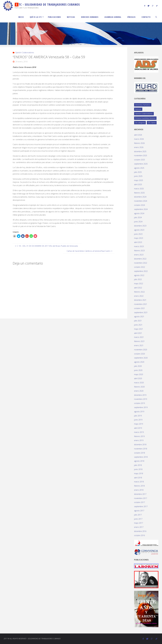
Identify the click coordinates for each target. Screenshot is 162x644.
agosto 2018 (139, 461)
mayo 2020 (139, 374)
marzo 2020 (139, 383)
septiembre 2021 (141, 312)
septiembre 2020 (141, 358)
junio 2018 (138, 469)
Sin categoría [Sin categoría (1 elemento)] (140, 123)
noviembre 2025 (141, 156)
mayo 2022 (139, 284)
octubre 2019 (139, 403)
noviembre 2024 (141, 201)
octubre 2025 (139, 160)
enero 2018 (139, 490)
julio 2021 (138, 321)
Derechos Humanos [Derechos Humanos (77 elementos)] (143, 105)
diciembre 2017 (140, 494)
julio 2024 (138, 217)
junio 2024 (138, 222)
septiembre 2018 (141, 457)
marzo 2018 (139, 482)
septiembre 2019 (141, 407)
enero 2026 (139, 147)
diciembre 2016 (140, 531)
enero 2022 (139, 296)
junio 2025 (138, 176)
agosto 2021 (139, 317)
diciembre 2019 (140, 395)
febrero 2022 (139, 292)
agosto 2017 (139, 511)
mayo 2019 (139, 424)
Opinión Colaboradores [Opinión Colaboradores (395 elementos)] (144, 114)
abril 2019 (138, 428)
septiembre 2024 (141, 209)
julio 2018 (138, 465)
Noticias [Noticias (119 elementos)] (138, 109)
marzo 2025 (139, 189)
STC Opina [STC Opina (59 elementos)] (152, 123)
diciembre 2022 (140, 259)
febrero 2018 (139, 486)
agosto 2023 (139, 230)
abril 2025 (138, 184)
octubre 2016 (139, 535)
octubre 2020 (139, 354)
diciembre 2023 (140, 226)
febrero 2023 (139, 251)
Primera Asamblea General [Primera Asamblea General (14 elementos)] (145, 118)
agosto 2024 (139, 213)
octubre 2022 (139, 267)
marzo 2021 (139, 337)
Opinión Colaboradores (25, 53)
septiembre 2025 (141, 164)
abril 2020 (138, 378)
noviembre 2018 (141, 449)
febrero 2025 (139, 193)
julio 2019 (138, 416)
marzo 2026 (139, 139)
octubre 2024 (139, 205)
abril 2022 (138, 288)
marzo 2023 (139, 246)
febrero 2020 (139, 387)
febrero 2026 (139, 143)
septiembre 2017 (141, 506)
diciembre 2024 (140, 197)
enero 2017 (139, 527)
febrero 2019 (139, 436)
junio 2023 (138, 234)
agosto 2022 (139, 275)
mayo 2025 (139, 180)
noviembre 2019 (141, 399)
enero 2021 (139, 345)
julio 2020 (138, 366)
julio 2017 (138, 515)
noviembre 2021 (141, 304)
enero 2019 (139, 440)
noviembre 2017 (141, 498)
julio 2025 (138, 172)
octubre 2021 (139, 308)
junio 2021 (138, 325)
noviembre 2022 (141, 263)
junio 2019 (138, 420)
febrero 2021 (139, 341)
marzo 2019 (139, 432)
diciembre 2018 (140, 445)
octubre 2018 (139, 453)
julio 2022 (138, 279)
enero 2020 (139, 391)
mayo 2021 (139, 329)
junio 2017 (138, 519)
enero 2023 (139, 255)
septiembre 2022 (141, 271)
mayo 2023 (139, 238)
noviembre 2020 (141, 350)
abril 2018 (138, 478)
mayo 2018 (139, 473)
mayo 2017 (139, 523)
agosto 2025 (139, 168)
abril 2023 (138, 242)
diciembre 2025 (140, 151)
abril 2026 (138, 135)
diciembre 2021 (140, 300)
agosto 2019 (139, 412)
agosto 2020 (139, 362)
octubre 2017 (139, 502)
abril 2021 (138, 333)
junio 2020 (138, 370)
